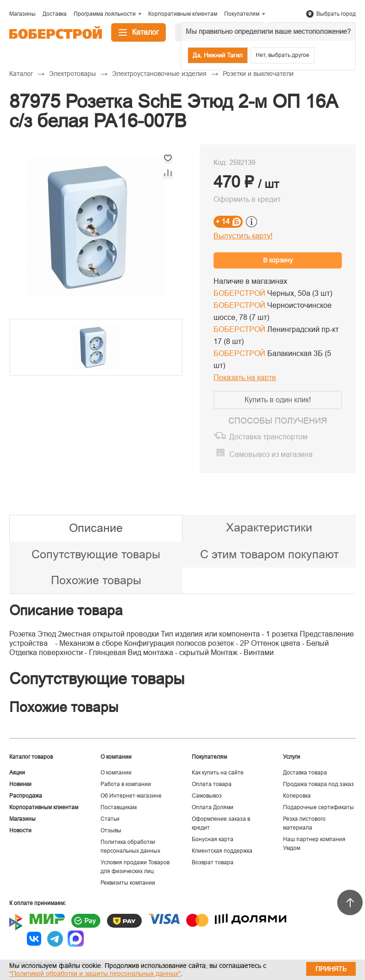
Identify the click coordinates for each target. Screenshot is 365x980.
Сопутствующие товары (96, 554)
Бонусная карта (213, 839)
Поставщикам (119, 807)
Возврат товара (213, 862)
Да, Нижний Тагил (218, 55)
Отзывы (111, 830)
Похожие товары (96, 580)
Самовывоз (207, 796)
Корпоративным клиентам (44, 807)
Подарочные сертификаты (318, 807)
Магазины (22, 819)
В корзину (278, 260)
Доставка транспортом (268, 437)
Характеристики (269, 527)
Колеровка (297, 796)
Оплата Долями (213, 807)
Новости (20, 830)
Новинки (20, 784)
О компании (116, 773)
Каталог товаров (31, 757)
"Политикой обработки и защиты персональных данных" (95, 974)
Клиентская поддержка (222, 851)
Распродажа (26, 796)
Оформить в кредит (247, 199)
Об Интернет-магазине (131, 796)
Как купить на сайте (218, 773)
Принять (331, 969)
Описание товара (66, 610)
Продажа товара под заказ (318, 784)
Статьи (110, 819)
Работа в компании (126, 784)
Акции (17, 773)
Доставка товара (305, 773)
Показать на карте (245, 378)
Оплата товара (212, 784)
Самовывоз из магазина (271, 454)
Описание (96, 528)
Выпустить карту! (243, 236)
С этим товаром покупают (269, 554)
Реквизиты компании (128, 883)
